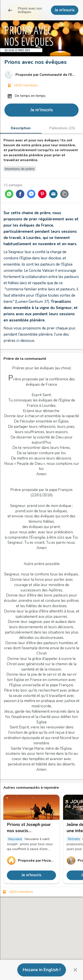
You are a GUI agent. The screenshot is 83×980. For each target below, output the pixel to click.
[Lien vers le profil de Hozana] (31, 861)
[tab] (21, 128)
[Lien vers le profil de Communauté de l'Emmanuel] (41, 75)
